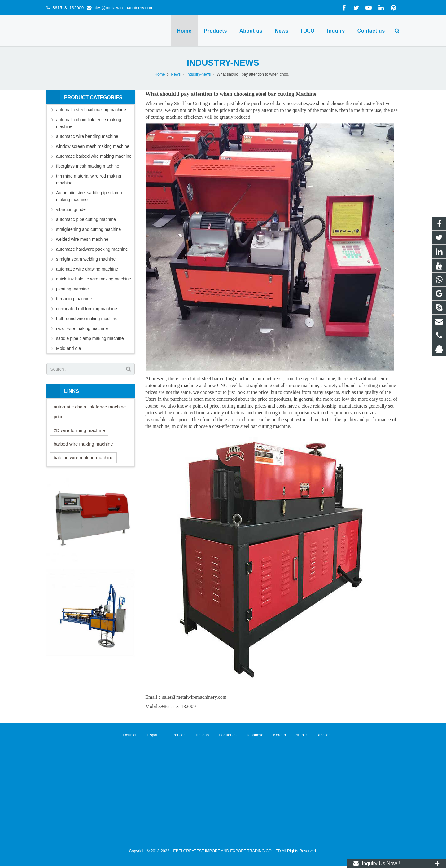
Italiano (199, 735)
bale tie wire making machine (83, 458)
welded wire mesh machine (82, 239)
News (176, 74)
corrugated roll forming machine (87, 309)
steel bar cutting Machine (286, 94)
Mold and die (68, 348)
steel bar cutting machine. (266, 426)
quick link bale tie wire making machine (94, 279)
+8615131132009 (67, 8)
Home (160, 74)
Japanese (251, 735)
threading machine (74, 299)
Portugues (224, 735)
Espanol (151, 735)
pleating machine (72, 289)
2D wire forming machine (79, 430)
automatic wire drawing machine (87, 269)
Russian (319, 735)
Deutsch (127, 735)
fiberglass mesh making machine (88, 166)
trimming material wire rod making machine (89, 179)
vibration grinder (72, 209)
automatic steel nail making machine (91, 110)
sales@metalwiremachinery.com (122, 8)
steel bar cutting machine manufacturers (242, 379)
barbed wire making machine (83, 444)
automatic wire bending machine (87, 136)
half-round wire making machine (87, 319)
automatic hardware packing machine (92, 249)
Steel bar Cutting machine (201, 103)
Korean (276, 735)
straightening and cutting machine (88, 229)
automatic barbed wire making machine (94, 156)
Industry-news (223, 63)
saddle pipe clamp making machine (90, 338)
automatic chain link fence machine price (90, 412)
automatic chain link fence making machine (89, 123)
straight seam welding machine (86, 259)
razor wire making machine (82, 328)
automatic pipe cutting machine (86, 219)
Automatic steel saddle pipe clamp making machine (89, 196)
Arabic (297, 735)
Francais (175, 735)
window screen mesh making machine (93, 146)
